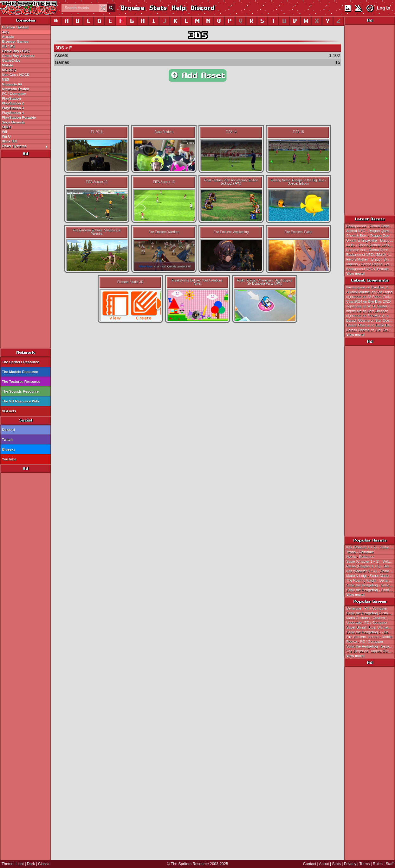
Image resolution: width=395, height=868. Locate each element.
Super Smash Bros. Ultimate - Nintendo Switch (371, 627)
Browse (132, 8)
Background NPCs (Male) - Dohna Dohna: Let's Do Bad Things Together (371, 255)
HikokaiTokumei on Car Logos (369, 292)
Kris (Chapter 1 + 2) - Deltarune (371, 547)
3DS (5, 32)
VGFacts (9, 411)
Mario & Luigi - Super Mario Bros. (371, 576)
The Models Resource (20, 372)
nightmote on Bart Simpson (367, 311)
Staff (390, 864)
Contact (310, 864)
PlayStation (11, 98)
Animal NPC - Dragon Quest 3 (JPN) (371, 231)
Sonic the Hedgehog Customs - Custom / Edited (371, 613)
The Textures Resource (21, 382)
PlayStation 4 (13, 113)
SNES (7, 127)
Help (178, 8)
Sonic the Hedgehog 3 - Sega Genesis (371, 632)
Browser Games (15, 41)
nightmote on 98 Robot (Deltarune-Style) (371, 297)
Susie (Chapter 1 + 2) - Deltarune (371, 561)
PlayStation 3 (13, 108)
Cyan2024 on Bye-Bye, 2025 (369, 301)
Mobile (7, 65)
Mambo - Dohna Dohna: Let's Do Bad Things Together (371, 264)
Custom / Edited (15, 27)
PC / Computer (14, 94)
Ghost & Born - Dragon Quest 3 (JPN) (371, 236)
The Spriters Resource (20, 362)
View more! (356, 274)
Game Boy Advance (18, 56)
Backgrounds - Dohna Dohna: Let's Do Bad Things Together (371, 226)
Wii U (6, 136)
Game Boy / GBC (16, 51)
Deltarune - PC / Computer (367, 608)
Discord (202, 8)
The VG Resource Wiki (20, 401)
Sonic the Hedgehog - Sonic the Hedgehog (371, 585)
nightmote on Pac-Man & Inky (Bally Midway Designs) (371, 316)
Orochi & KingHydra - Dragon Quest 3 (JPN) (371, 240)
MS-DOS (9, 70)
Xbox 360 (10, 141)
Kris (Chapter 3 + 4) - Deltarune (371, 571)
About (324, 864)
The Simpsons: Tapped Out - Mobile (371, 651)
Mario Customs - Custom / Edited (371, 618)
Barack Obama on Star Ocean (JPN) (371, 320)
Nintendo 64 (12, 84)
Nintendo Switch (16, 89)
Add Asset (198, 75)
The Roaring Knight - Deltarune (370, 580)
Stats (158, 8)
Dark (31, 864)
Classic (44, 864)
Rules (378, 864)
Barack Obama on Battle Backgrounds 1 (371, 325)
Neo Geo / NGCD (16, 75)
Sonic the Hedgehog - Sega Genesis (371, 646)
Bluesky (9, 449)
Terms (365, 864)
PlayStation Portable (19, 117)
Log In (384, 8)
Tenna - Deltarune (360, 552)
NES (6, 79)
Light (20, 864)
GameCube (11, 60)
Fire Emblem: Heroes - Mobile (369, 637)
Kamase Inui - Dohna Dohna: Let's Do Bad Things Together (371, 250)
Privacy (350, 864)
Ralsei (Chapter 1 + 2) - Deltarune (371, 566)
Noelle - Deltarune (360, 557)
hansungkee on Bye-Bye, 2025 (370, 287)
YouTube (9, 459)
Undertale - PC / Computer (367, 623)
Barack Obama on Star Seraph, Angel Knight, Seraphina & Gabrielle (371, 330)
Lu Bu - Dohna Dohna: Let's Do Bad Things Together (371, 245)
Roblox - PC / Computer (365, 642)
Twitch (7, 440)
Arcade (8, 37)
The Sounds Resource (20, 391)
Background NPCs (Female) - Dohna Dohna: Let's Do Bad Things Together (371, 269)
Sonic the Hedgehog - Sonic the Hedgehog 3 (371, 590)
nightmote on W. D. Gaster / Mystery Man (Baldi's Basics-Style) (371, 306)
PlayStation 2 (13, 103)
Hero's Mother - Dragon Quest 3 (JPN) (371, 259)
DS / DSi (9, 46)
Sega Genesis (13, 122)
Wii (4, 132)
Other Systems (26, 146)
